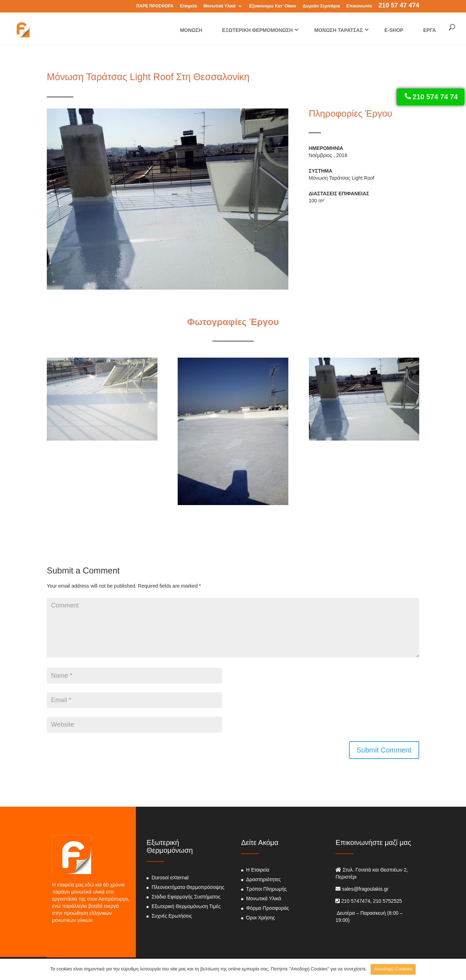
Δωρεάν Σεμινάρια (321, 6)
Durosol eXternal (170, 878)
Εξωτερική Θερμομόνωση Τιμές (186, 906)
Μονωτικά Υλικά (219, 6)
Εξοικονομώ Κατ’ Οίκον (273, 6)
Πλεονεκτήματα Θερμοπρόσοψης (188, 887)
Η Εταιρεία (258, 870)
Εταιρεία (188, 6)
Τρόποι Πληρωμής (267, 889)
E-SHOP (394, 30)
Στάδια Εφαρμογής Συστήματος (186, 897)
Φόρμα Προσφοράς (268, 908)
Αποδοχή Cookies (393, 969)
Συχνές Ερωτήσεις (172, 916)
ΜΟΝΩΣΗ (191, 30)
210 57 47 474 (399, 6)
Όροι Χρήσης (261, 918)
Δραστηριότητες (263, 879)
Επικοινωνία (359, 6)
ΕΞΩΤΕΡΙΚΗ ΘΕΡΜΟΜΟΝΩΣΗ (257, 30)
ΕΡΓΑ (429, 30)
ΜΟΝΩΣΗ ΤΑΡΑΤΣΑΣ (339, 30)
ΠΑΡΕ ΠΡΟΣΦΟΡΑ (155, 6)
